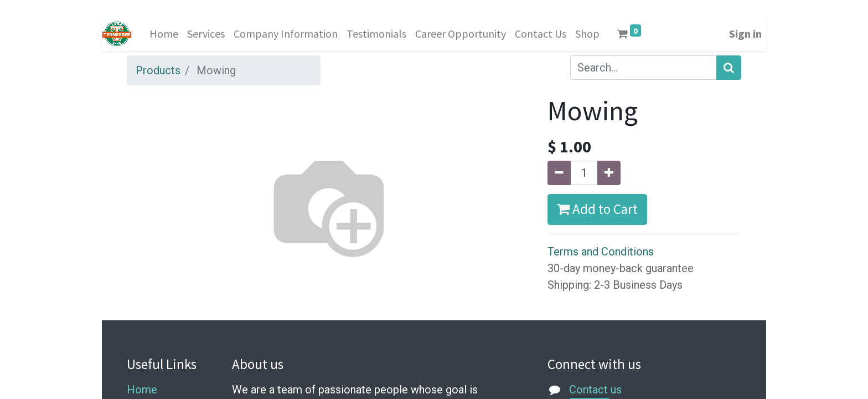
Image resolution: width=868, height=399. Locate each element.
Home (142, 390)
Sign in (745, 34)
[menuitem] (164, 34)
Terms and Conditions (601, 252)
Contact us (595, 390)
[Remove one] (559, 173)
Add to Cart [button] (597, 209)
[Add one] (609, 173)
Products (158, 70)
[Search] (729, 68)
